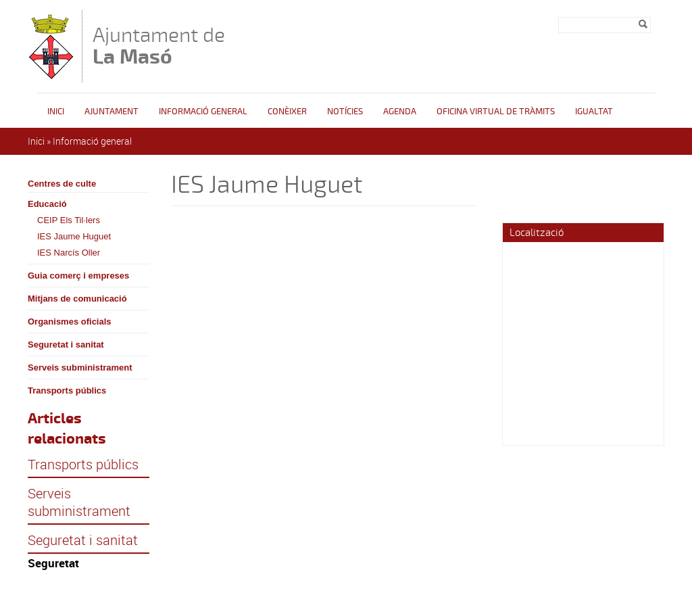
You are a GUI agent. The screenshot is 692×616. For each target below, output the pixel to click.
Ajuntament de (159, 46)
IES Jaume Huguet (74, 236)
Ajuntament (112, 112)
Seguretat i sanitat (66, 345)
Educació (47, 204)
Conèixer (287, 112)
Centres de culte (62, 184)
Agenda (400, 112)
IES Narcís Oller (69, 253)
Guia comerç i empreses (78, 276)
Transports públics (67, 390)
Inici (56, 112)
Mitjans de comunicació (77, 299)
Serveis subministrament (80, 368)
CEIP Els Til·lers (69, 220)
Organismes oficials (70, 322)
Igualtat (594, 112)
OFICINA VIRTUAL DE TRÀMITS (496, 112)
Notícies (345, 112)
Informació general (203, 112)
